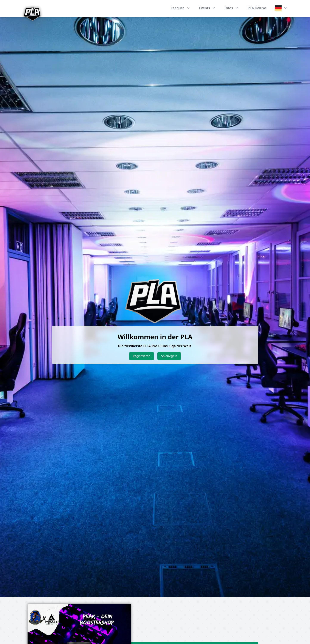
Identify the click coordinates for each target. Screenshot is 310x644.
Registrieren (142, 356)
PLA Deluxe (257, 8)
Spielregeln (169, 356)
